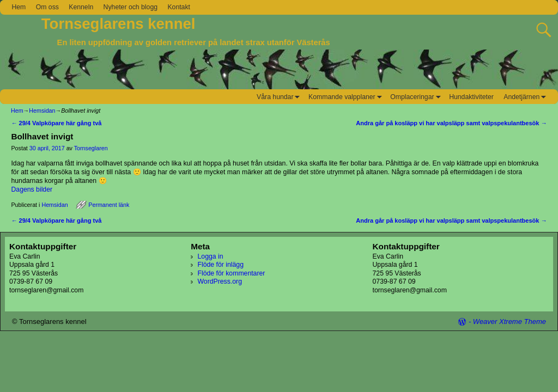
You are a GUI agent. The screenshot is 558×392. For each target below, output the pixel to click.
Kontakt (179, 7)
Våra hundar (280, 97)
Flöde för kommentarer (232, 273)
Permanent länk (109, 205)
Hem (19, 7)
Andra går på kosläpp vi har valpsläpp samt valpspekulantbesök (451, 123)
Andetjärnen (526, 97)
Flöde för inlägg (221, 265)
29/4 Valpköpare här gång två (56, 123)
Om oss (47, 7)
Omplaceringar (417, 97)
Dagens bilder (32, 189)
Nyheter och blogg (131, 7)
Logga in (211, 256)
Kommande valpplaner (347, 97)
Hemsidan (42, 111)
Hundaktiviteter (471, 97)
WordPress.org (220, 281)
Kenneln (81, 7)
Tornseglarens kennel (119, 24)
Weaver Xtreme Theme (510, 321)
